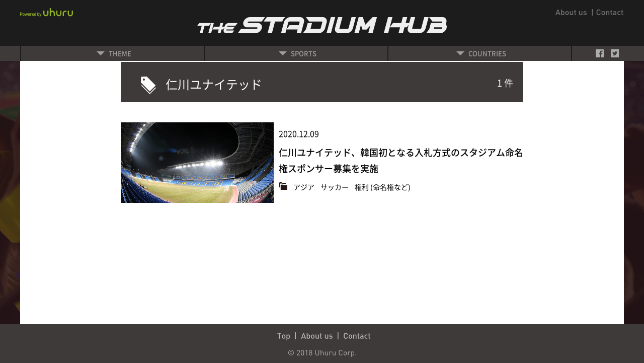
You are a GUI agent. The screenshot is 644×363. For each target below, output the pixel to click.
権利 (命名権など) (383, 187)
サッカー (335, 187)
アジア (305, 187)
